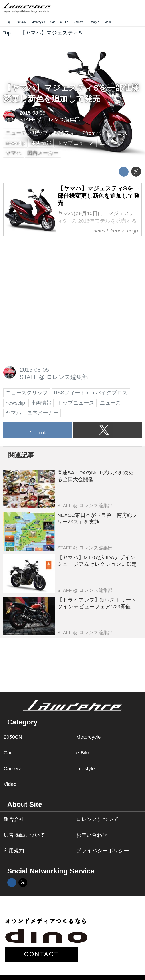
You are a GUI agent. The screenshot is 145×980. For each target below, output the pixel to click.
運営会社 (14, 819)
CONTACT (41, 954)
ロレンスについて (97, 819)
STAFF (27, 119)
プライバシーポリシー (103, 851)
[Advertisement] (37, 270)
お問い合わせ (92, 835)
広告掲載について (24, 835)
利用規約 (14, 851)
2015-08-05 (32, 113)
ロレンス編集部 (61, 119)
